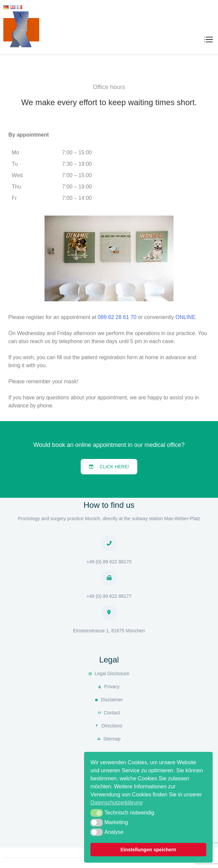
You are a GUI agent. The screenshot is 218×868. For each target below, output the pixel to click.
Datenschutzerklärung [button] (117, 803)
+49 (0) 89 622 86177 (109, 596)
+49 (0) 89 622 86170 (109, 562)
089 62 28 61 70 (117, 317)
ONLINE (186, 317)
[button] (109, 467)
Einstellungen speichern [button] (148, 850)
